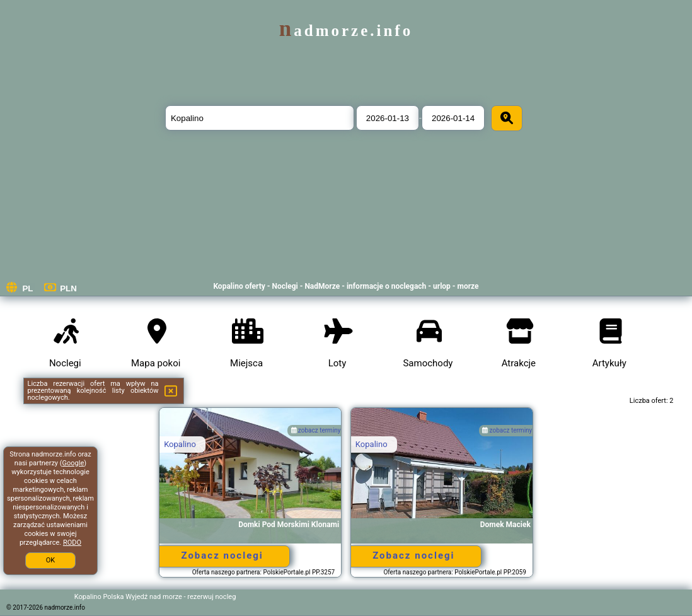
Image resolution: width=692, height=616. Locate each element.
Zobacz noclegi (222, 555)
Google (73, 463)
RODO (72, 543)
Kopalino (180, 444)
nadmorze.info (346, 31)
